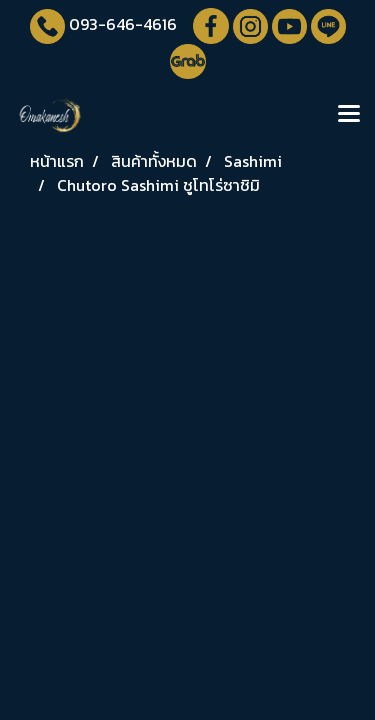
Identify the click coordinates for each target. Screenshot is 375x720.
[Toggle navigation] (349, 115)
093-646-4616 (123, 24)
